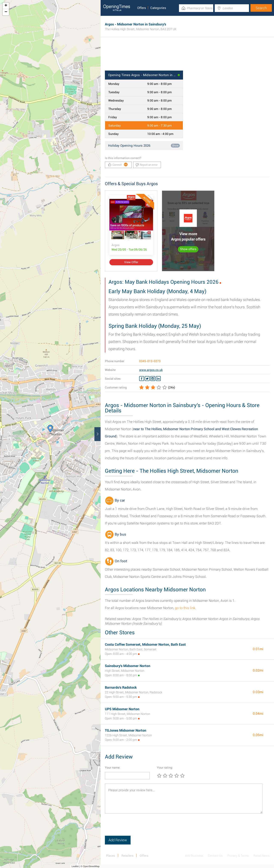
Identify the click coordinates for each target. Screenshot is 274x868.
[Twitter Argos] (147, 379)
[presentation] (137, 827)
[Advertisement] (187, 57)
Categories (158, 8)
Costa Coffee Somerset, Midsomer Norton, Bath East (145, 644)
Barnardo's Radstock (121, 687)
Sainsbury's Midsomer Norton (128, 666)
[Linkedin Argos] (158, 379)
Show (175, 146)
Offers (142, 8)
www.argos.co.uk (151, 370)
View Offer (131, 262)
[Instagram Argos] (153, 379)
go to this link (185, 608)
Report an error (147, 165)
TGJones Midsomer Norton (126, 730)
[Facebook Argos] (142, 379)
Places (110, 856)
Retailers (127, 856)
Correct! (118, 165)
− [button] (6, 12)
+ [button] (6, 6)
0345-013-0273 (150, 361)
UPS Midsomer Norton (122, 709)
